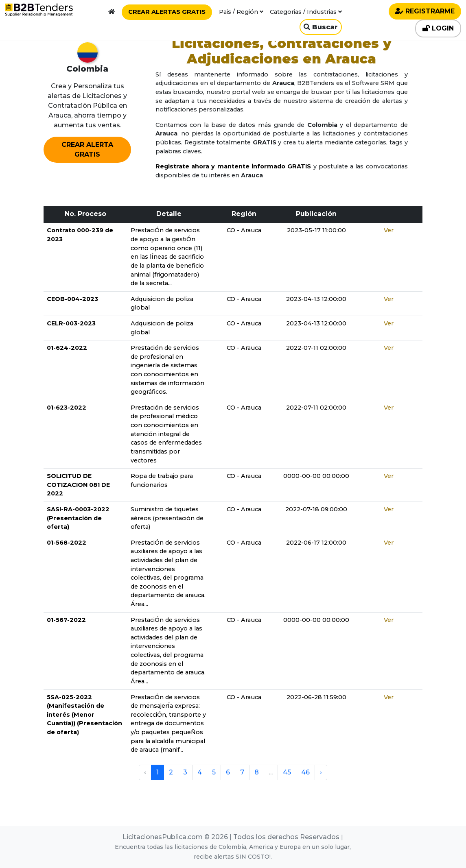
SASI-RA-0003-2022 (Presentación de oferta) (78, 518)
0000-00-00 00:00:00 (316, 476)
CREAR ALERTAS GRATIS (167, 12)
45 (287, 772)
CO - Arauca (244, 230)
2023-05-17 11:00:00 (316, 230)
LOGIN (438, 28)
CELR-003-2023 (71, 323)
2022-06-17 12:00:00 (316, 543)
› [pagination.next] (321, 772)
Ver (389, 230)
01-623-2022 (67, 408)
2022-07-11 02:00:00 (316, 348)
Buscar (321, 27)
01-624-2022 (67, 348)
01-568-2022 (67, 543)
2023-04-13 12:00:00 (316, 299)
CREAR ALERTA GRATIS (87, 149)
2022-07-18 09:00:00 (316, 509)
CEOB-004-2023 (72, 299)
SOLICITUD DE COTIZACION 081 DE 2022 (78, 485)
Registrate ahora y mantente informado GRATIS (233, 166)
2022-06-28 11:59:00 (316, 697)
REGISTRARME (425, 11)
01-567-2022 (66, 620)
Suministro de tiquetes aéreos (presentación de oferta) (167, 518)
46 (305, 772)
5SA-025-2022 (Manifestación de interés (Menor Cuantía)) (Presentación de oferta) (84, 715)
